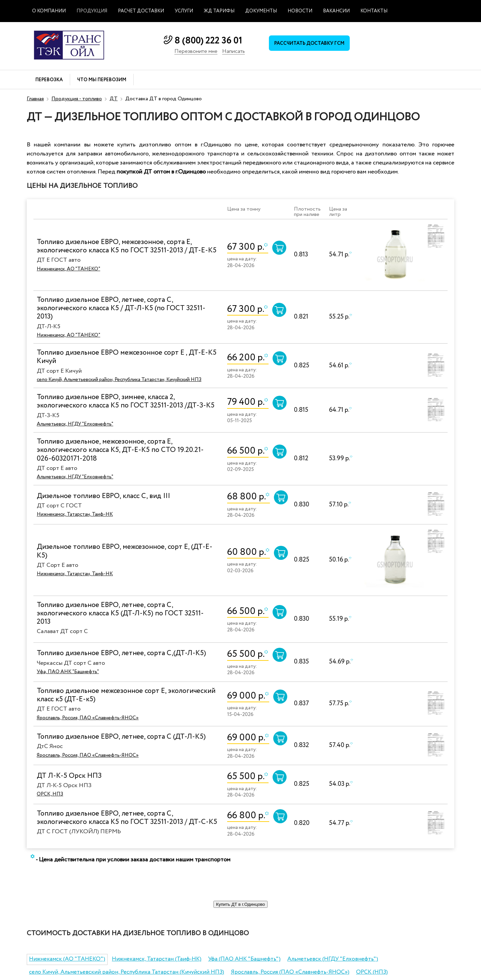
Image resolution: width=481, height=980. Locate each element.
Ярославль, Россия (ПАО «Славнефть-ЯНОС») (290, 972)
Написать (233, 52)
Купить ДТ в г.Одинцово (240, 904)
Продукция (92, 11)
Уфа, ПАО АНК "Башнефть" (68, 672)
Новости (300, 11)
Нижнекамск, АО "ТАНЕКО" (68, 269)
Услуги (184, 11)
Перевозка (49, 80)
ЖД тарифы (219, 11)
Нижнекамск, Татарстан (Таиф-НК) (157, 959)
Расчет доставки (141, 11)
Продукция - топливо (77, 99)
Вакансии (336, 11)
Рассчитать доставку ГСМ (311, 44)
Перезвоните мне (196, 52)
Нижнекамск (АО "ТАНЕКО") (67, 959)
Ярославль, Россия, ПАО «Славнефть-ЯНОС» (88, 718)
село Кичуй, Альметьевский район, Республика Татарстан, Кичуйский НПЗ (119, 380)
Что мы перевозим (102, 80)
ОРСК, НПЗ (50, 794)
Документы (261, 11)
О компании (49, 11)
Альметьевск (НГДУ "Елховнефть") (333, 959)
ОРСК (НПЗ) (372, 972)
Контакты (374, 11)
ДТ (114, 99)
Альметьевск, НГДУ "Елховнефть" (75, 424)
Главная (35, 99)
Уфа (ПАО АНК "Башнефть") (244, 959)
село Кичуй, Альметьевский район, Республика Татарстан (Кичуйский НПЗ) (127, 972)
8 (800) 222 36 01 (208, 41)
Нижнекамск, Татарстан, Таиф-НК (75, 514)
